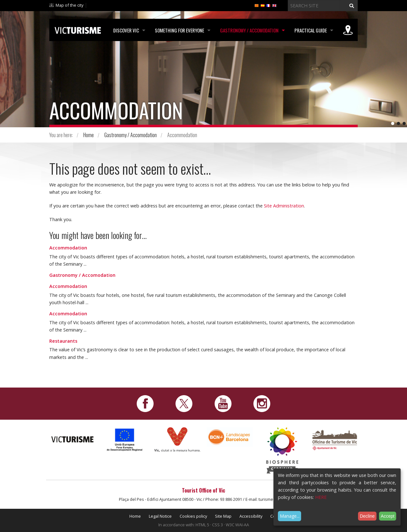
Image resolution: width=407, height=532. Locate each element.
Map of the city (69, 5)
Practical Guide (311, 30)
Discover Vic (126, 30)
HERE (321, 497)
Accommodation (68, 248)
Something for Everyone (179, 30)
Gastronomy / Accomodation (249, 30)
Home (89, 135)
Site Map (223, 516)
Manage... (290, 516)
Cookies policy (193, 516)
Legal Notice (160, 516)
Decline (367, 516)
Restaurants (63, 341)
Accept (388, 516)
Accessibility (251, 516)
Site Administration (284, 206)
